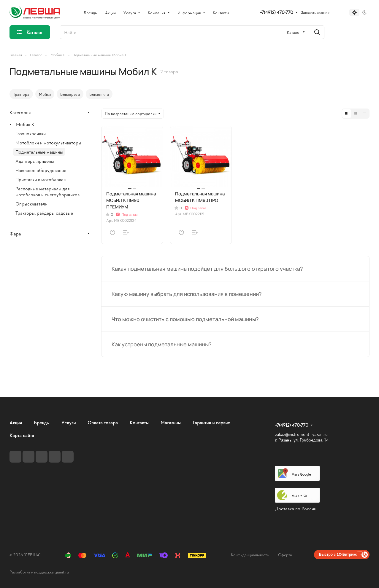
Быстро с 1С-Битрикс (338, 554)
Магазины (171, 422)
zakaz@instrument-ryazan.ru (301, 434)
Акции (16, 422)
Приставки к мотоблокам (41, 179)
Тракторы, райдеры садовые (44, 213)
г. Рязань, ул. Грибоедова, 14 (302, 440)
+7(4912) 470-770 (277, 12)
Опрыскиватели (31, 204)
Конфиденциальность (250, 555)
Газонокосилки (31, 133)
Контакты (139, 422)
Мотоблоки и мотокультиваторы (48, 142)
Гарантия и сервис (211, 422)
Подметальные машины (39, 152)
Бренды (42, 422)
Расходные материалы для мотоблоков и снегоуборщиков (47, 191)
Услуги (69, 422)
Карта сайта (22, 435)
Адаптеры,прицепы (35, 161)
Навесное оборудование (41, 170)
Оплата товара (103, 422)
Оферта (285, 555)
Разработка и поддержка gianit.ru (39, 572)
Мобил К (25, 124)
